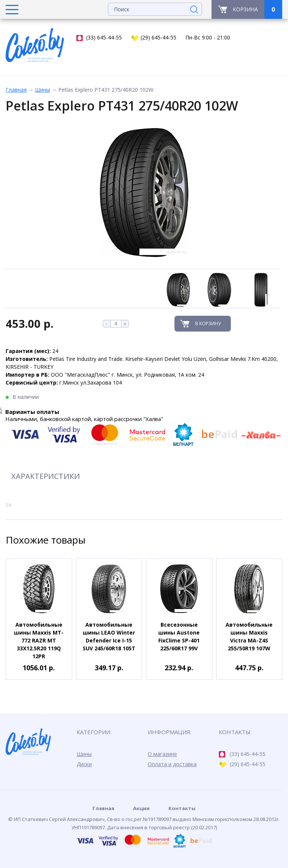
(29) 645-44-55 (154, 38)
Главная (16, 90)
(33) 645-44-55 (99, 38)
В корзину (208, 323)
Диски (84, 764)
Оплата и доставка (172, 764)
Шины (42, 90)
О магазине (162, 754)
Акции (141, 808)
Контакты (182, 808)
